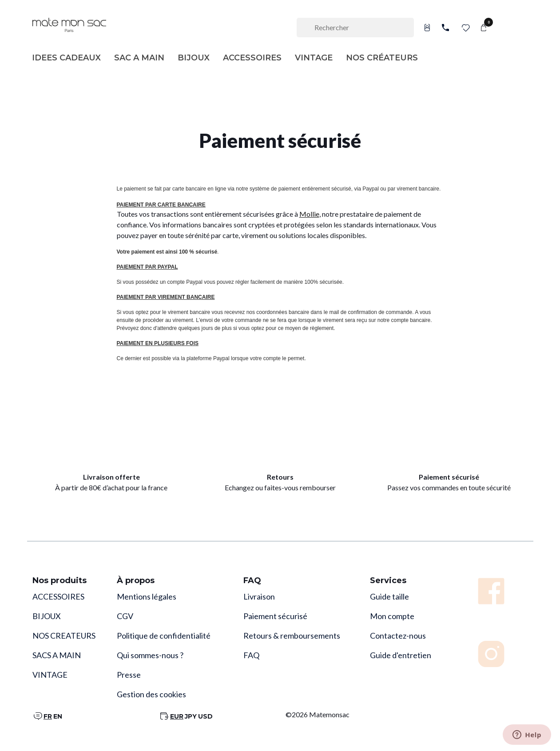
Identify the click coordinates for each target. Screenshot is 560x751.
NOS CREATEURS (64, 636)
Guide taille (389, 596)
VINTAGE (50, 675)
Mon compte (392, 616)
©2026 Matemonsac (318, 714)
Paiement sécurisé (275, 616)
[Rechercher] (355, 28)
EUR (177, 716)
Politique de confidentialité (164, 636)
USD (205, 716)
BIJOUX (47, 616)
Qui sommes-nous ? (150, 655)
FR (48, 716)
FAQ (251, 655)
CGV (125, 616)
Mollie (309, 214)
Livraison (259, 596)
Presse (129, 675)
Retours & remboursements (292, 636)
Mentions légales (147, 596)
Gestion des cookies (151, 694)
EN (58, 716)
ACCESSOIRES (58, 596)
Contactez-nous (398, 636)
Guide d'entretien (401, 655)
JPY (191, 716)
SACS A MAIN (57, 655)
